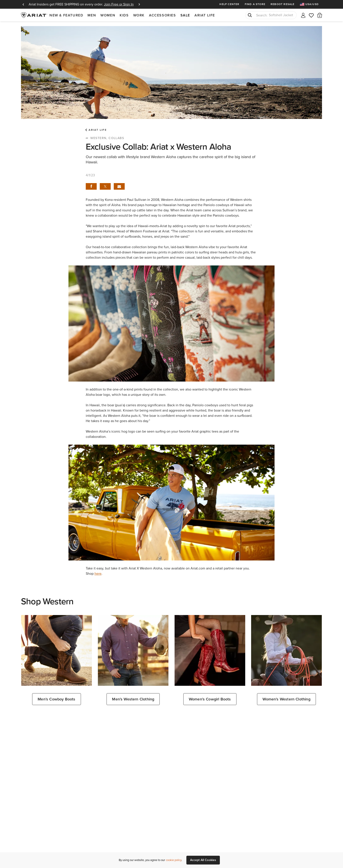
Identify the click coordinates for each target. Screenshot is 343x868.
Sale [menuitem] (185, 15)
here (98, 574)
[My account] (303, 15)
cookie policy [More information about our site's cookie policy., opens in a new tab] (174, 860)
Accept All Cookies (203, 860)
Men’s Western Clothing (133, 699)
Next (139, 4)
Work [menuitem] (139, 15)
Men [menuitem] (92, 15)
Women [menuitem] (108, 15)
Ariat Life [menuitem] (205, 15)
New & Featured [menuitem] (66, 15)
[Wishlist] (311, 15)
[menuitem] (311, 4)
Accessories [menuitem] (163, 15)
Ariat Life (98, 130)
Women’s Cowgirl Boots (210, 699)
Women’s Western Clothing (286, 699)
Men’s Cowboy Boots (56, 699)
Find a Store (255, 4)
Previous (23, 4)
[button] (320, 15)
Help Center (229, 4)
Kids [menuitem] (124, 15)
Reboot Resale (283, 4)
